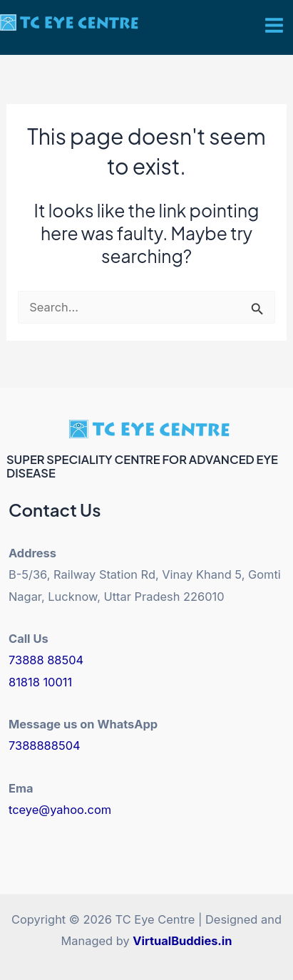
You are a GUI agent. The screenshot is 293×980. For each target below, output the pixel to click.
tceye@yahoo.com (60, 810)
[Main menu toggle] (274, 26)
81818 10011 (40, 682)
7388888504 (45, 746)
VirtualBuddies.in (182, 941)
